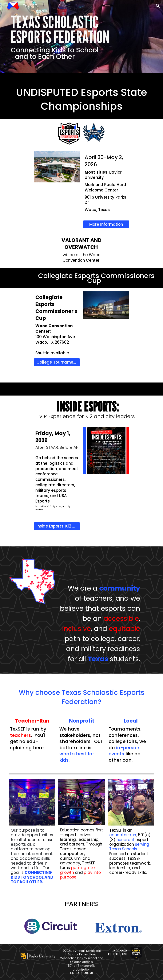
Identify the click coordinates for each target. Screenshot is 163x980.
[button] (158, 6)
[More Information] (106, 224)
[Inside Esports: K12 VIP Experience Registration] (57, 526)
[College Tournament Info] (57, 362)
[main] (82, 37)
